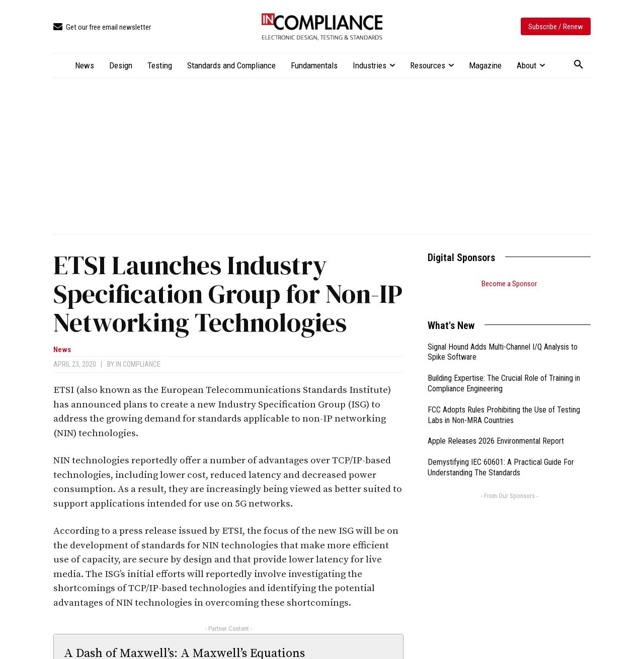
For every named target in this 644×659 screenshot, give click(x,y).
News (62, 350)
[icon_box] (102, 27)
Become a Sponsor (509, 284)
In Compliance (138, 364)
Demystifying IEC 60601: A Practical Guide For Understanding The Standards (501, 455)
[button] (579, 65)
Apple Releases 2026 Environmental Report (496, 428)
